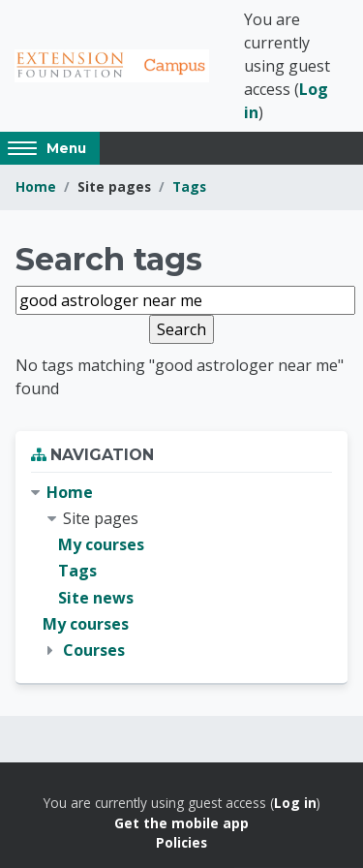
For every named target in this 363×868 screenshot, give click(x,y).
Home (36, 186)
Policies (181, 842)
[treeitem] (181, 572)
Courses (94, 650)
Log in (295, 803)
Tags (189, 186)
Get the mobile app (181, 823)
